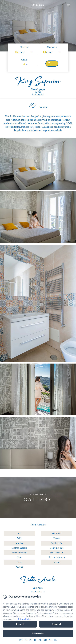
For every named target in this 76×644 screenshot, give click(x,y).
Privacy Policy (24, 619)
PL (55, 640)
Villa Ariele (38, 581)
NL (50, 640)
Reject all (20, 624)
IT (35, 640)
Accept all (56, 624)
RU (45, 640)
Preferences (38, 633)
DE (40, 640)
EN (21, 640)
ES (31, 640)
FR (26, 640)
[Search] (52, 64)
